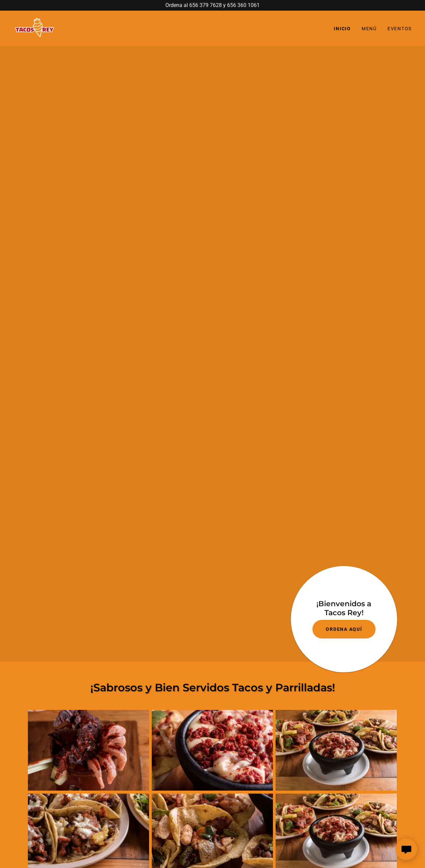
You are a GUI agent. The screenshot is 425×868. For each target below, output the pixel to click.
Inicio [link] (342, 29)
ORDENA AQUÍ (344, 629)
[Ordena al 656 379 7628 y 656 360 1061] (212, 5)
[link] (35, 28)
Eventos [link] (400, 29)
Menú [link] (369, 29)
